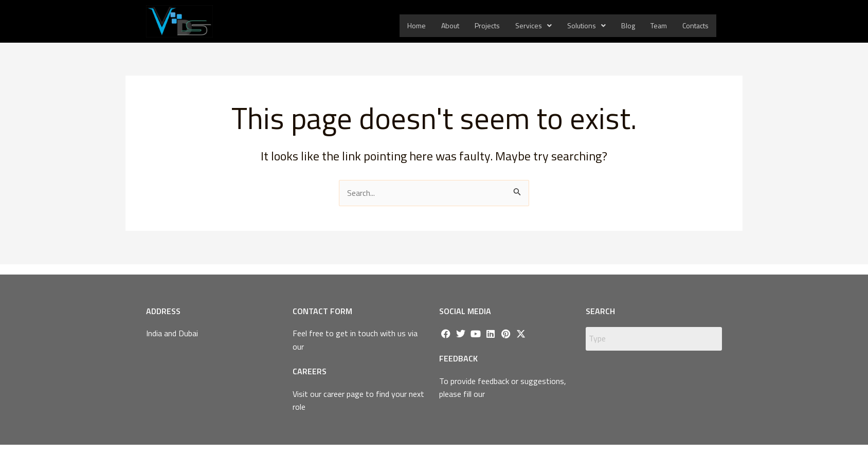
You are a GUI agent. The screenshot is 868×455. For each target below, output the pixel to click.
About (450, 25)
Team (659, 25)
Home (417, 25)
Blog (628, 25)
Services (534, 25)
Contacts (695, 25)
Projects (487, 25)
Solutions (586, 25)
